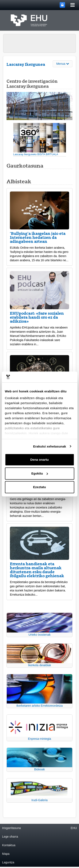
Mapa (6, 854)
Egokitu (40, 473)
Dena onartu (40, 460)
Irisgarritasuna (11, 828)
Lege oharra (10, 837)
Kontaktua (9, 845)
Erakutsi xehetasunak (50, 446)
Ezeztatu (39, 487)
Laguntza (8, 862)
